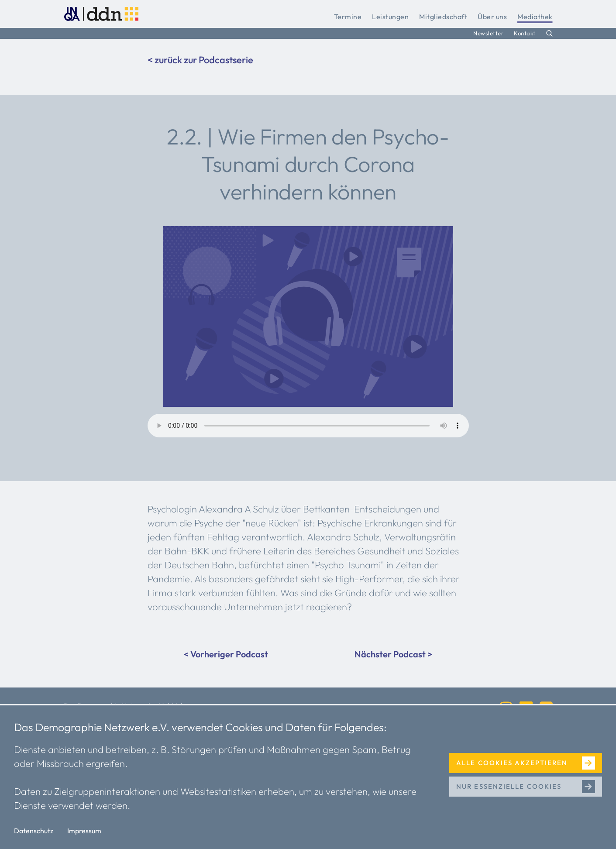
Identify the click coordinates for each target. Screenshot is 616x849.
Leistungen (390, 17)
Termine (348, 17)
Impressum (84, 831)
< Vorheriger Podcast (226, 654)
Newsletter (488, 33)
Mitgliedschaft (443, 17)
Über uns (492, 17)
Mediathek (535, 17)
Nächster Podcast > (393, 654)
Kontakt (525, 33)
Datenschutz (34, 831)
